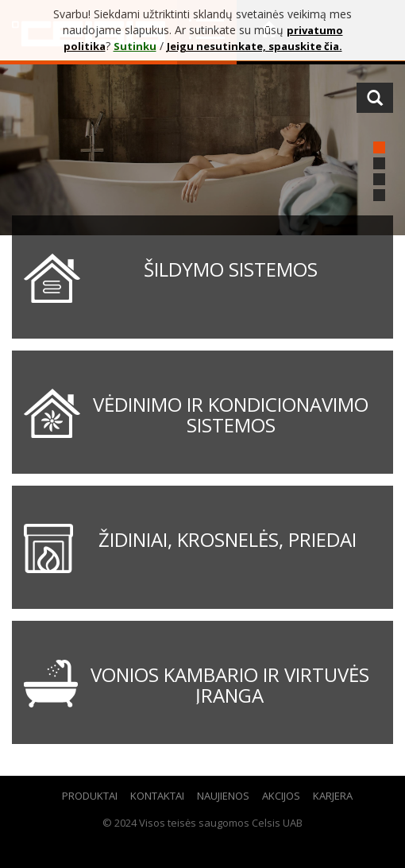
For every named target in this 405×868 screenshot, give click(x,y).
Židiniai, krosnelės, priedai (228, 539)
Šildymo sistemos (231, 269)
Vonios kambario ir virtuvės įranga (230, 685)
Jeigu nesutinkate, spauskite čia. (255, 46)
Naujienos (223, 796)
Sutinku (135, 46)
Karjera (333, 796)
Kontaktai (157, 796)
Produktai (90, 796)
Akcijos (281, 796)
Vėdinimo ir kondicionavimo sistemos (231, 415)
